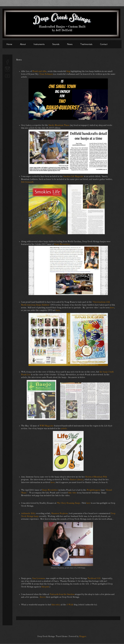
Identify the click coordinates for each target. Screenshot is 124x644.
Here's (43, 597)
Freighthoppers (94, 490)
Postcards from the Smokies (62, 594)
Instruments (39, 44)
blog (69, 71)
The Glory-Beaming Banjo (69, 503)
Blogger (83, 637)
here (112, 308)
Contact (104, 44)
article (64, 429)
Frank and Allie (39, 71)
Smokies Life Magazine (73, 177)
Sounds (56, 44)
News (70, 44)
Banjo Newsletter (62, 244)
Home (9, 44)
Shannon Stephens (59, 514)
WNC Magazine (47, 426)
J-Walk (70, 605)
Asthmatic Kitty (28, 514)
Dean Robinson (46, 74)
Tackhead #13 (94, 579)
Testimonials (86, 44)
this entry (56, 605)
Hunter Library (77, 480)
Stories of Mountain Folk (96, 477)
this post (45, 587)
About (23, 44)
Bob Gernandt (27, 182)
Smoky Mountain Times (59, 125)
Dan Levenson (38, 579)
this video (72, 493)
